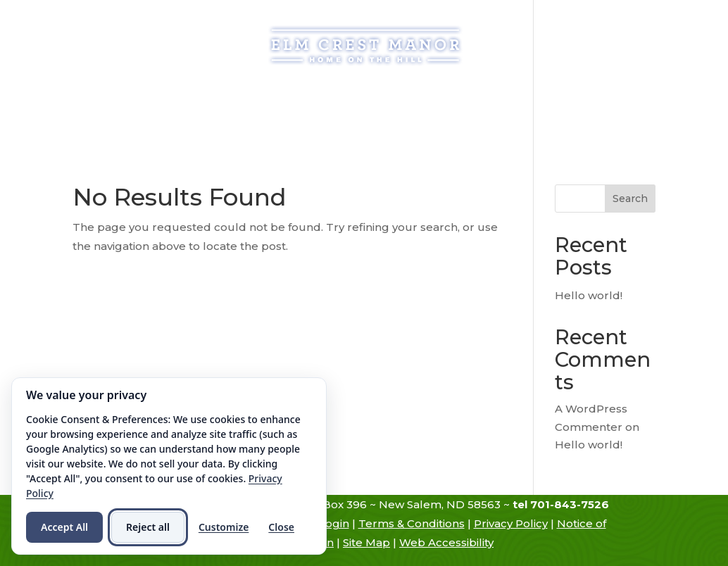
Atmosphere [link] (496, 97)
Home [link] (95, 97)
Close (281, 527)
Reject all (148, 527)
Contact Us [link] (389, 123)
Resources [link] (591, 97)
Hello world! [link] (589, 295)
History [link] (149, 97)
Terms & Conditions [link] (412, 523)
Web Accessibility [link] (446, 542)
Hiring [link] (311, 123)
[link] (365, 45)
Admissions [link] (232, 97)
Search (630, 199)
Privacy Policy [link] (511, 523)
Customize (224, 527)
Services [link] (406, 97)
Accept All (64, 527)
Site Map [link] (366, 542)
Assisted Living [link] (324, 97)
